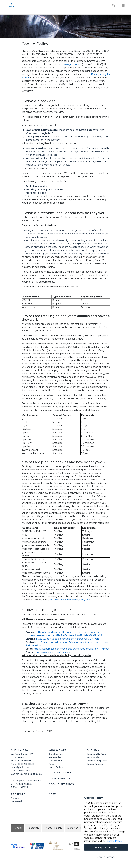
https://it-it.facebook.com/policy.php (70, 600)
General (18, 828)
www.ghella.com (72, 64)
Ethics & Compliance (97, 761)
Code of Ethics (56, 767)
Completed (16, 801)
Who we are (58, 750)
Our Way (93, 750)
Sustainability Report (97, 754)
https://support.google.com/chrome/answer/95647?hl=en (67, 639)
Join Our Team (94, 798)
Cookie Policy (60, 779)
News (53, 794)
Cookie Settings (61, 784)
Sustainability (93, 757)
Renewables (55, 757)
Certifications (55, 761)
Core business (56, 754)
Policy (52, 764)
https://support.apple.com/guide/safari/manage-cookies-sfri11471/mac (72, 649)
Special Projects (95, 764)
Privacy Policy (60, 773)
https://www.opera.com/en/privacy (53, 652)
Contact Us (96, 794)
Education (33, 828)
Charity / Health (53, 828)
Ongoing (15, 798)
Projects (18, 794)
